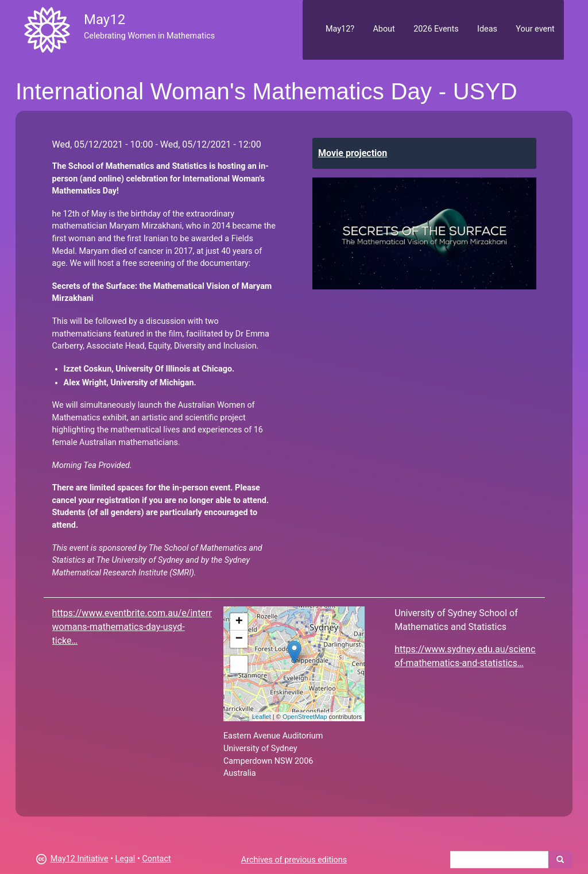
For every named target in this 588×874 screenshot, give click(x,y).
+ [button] (239, 622)
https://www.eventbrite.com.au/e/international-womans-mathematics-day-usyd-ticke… (148, 627)
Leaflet (262, 717)
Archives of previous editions (294, 860)
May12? (340, 29)
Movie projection (353, 153)
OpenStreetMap (305, 717)
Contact (156, 859)
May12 (105, 20)
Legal (125, 859)
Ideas (487, 29)
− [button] (239, 639)
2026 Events (436, 29)
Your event (535, 29)
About (384, 29)
